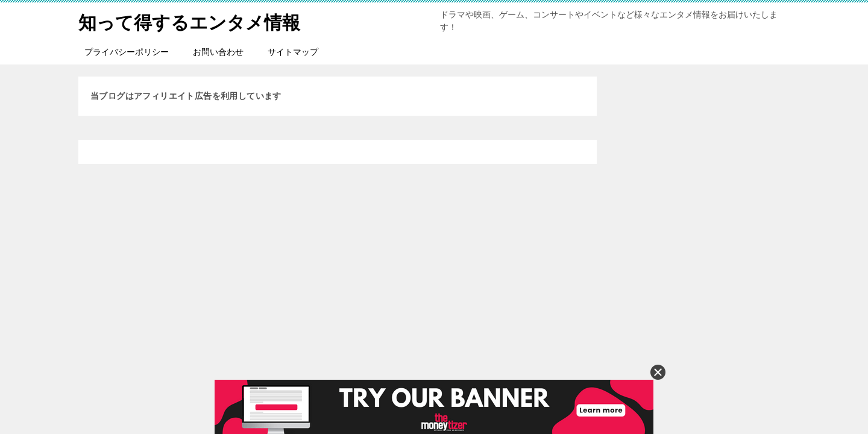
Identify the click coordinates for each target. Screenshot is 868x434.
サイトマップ (293, 52)
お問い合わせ (218, 52)
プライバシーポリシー (127, 52)
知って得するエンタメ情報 (189, 21)
